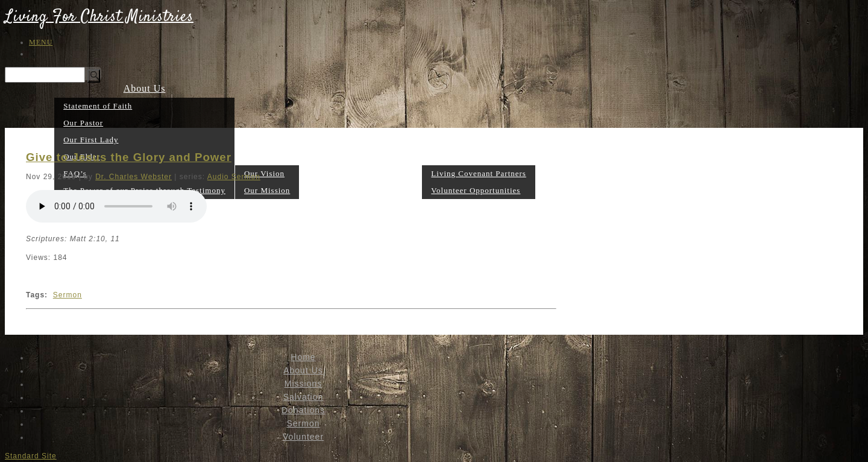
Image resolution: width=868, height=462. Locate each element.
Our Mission (267, 190)
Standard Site (31, 456)
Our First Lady (91, 140)
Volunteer (479, 156)
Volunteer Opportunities (476, 190)
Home (303, 357)
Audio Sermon (234, 177)
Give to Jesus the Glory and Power (129, 157)
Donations (365, 190)
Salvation (320, 190)
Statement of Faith (98, 106)
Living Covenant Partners (479, 173)
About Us (145, 88)
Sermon (405, 190)
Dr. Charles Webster (134, 177)
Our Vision (264, 173)
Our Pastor (83, 123)
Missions (267, 156)
